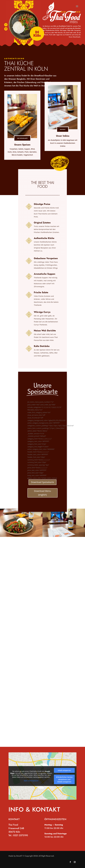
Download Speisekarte (42, 482)
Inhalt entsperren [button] (64, 770)
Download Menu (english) (42, 493)
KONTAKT (63, 129)
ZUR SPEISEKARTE (22, 138)
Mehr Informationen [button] (31, 781)
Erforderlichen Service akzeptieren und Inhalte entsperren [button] (64, 779)
